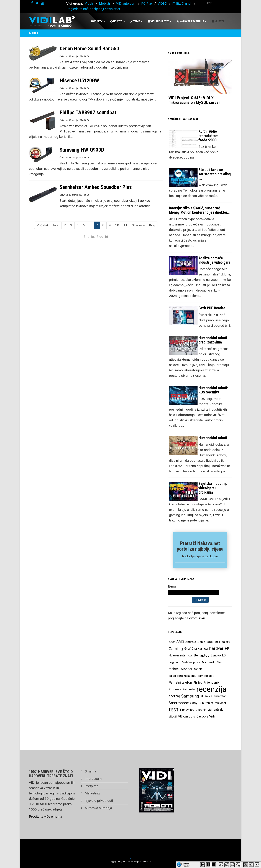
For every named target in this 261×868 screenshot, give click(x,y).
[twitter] (37, 3)
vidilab (218, 710)
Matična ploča (191, 662)
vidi (210, 710)
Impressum (93, 779)
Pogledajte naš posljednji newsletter (93, 9)
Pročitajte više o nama (45, 816)
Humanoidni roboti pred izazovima (213, 340)
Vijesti (218, 21)
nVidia (198, 669)
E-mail (173, 586)
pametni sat (206, 676)
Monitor (187, 669)
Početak (43, 225)
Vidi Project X (158, 21)
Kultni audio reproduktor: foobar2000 (208, 136)
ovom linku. (197, 618)
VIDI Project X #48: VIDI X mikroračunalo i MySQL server (194, 100)
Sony (194, 703)
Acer (172, 642)
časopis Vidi (206, 716)
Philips (198, 683)
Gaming (176, 649)
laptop (204, 655)
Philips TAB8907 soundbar (88, 112)
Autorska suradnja (98, 808)
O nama (90, 771)
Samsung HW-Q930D (82, 150)
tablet (209, 703)
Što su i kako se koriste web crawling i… (215, 174)
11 (126, 225)
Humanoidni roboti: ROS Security (213, 390)
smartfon (220, 696)
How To (116, 21)
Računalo (189, 689)
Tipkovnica (187, 710)
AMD (180, 642)
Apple (201, 642)
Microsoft (209, 662)
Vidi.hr (90, 3)
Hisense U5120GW (79, 80)
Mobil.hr (105, 3)
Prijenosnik (211, 682)
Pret (56, 225)
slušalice (206, 696)
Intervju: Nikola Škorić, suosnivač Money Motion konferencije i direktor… (199, 210)
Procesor (175, 689)
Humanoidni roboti (213, 438)
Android (191, 642)
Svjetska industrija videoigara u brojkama (213, 488)
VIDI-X (163, 3)
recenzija (211, 689)
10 (117, 225)
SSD (201, 703)
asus (210, 642)
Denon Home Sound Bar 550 (89, 48)
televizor (220, 703)
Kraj (152, 225)
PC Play (147, 3)
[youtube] (43, 3)
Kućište (193, 655)
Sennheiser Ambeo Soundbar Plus (96, 187)
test (173, 710)
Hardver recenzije (190, 21)
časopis (189, 716)
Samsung (190, 696)
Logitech (175, 662)
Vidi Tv (97, 21)
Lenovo (216, 655)
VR (180, 716)
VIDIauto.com (126, 3)
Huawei (174, 655)
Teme (135, 21)
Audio (214, 556)
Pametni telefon (180, 683)
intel (183, 655)
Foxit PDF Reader (212, 308)
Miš (219, 662)
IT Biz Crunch (182, 3)
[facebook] (32, 3)
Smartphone (179, 703)
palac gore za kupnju (182, 676)
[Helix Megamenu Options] (231, 21)
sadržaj (174, 696)
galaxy (226, 642)
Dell (217, 642)
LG (224, 655)
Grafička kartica (196, 649)
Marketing (92, 793)
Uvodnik (201, 710)
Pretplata (91, 786)
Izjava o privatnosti (98, 801)
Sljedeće (138, 225)
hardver (216, 649)
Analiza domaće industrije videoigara (214, 260)
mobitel (174, 669)
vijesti (173, 716)
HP (227, 649)
